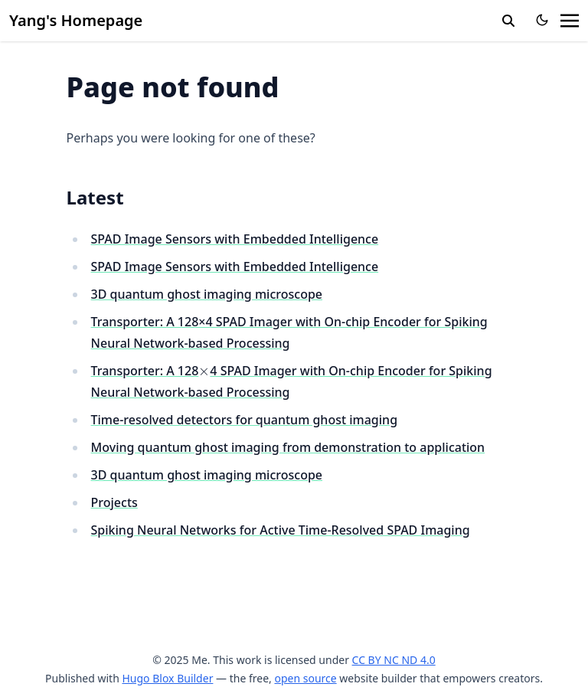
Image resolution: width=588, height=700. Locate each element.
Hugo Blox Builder (167, 678)
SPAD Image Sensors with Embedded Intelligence (235, 239)
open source (305, 678)
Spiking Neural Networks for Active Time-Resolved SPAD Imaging (281, 530)
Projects (114, 502)
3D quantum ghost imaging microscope (207, 294)
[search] (508, 21)
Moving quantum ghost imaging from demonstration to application (288, 447)
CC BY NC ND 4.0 (394, 660)
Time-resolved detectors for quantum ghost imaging (245, 420)
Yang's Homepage (76, 20)
